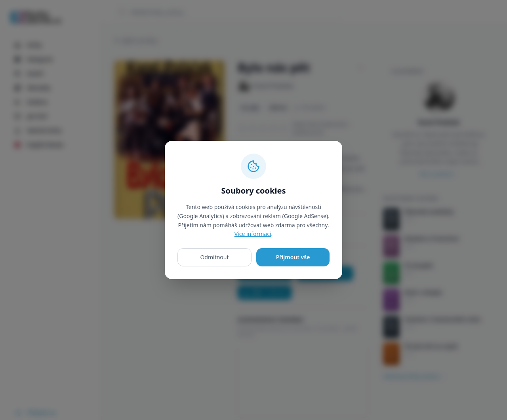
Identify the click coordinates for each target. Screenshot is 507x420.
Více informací (253, 234)
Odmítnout (214, 257)
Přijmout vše (293, 257)
